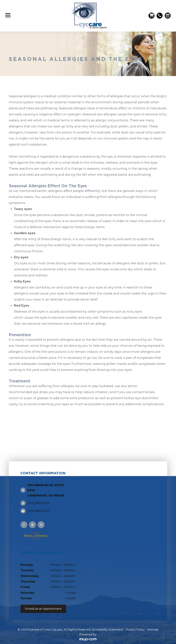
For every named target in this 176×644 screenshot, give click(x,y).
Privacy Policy (135, 626)
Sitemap (153, 626)
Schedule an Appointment (43, 606)
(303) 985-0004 (38, 500)
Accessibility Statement (108, 626)
